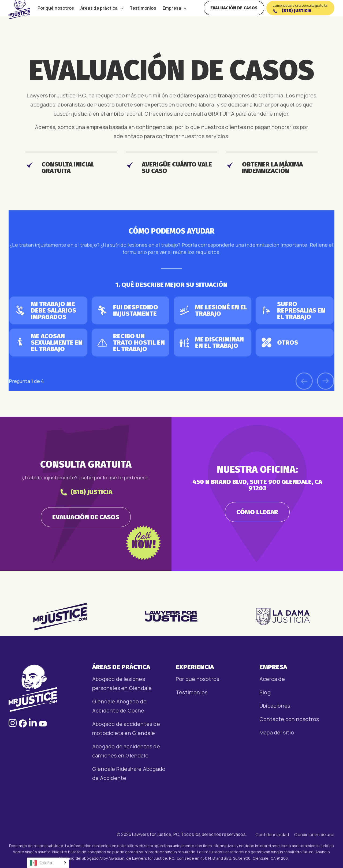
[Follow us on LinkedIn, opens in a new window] (33, 725)
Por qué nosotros (56, 15)
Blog (265, 692)
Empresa (172, 15)
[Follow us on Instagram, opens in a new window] (13, 725)
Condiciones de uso (314, 835)
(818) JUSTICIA (86, 519)
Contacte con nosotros (289, 719)
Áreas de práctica (99, 15)
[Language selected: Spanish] (48, 863)
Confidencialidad (272, 835)
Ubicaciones (275, 706)
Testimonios (143, 15)
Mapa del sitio (277, 732)
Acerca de (272, 679)
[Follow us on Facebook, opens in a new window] (23, 725)
